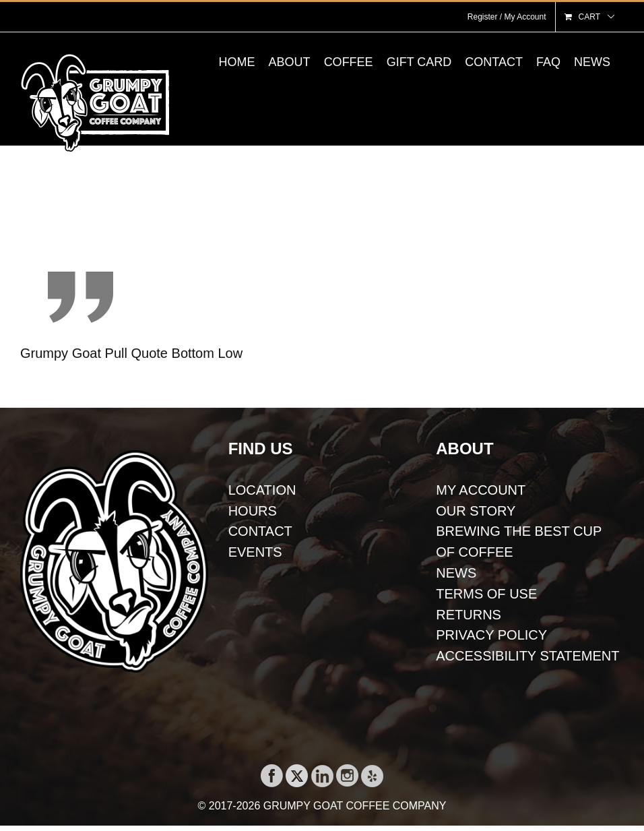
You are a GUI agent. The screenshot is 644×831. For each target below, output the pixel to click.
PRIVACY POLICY (491, 635)
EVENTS (255, 552)
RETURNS (469, 615)
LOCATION (262, 490)
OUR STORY (476, 511)
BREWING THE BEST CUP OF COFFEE (519, 542)
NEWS (456, 573)
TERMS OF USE (486, 594)
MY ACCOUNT (481, 490)
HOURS (253, 511)
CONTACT (260, 531)
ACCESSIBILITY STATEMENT (527, 656)
